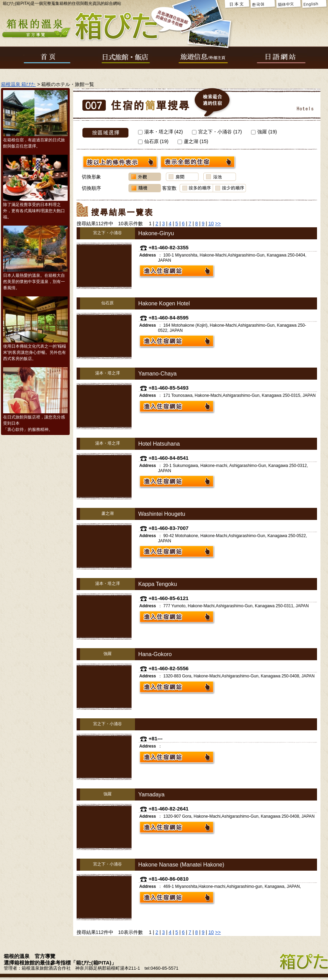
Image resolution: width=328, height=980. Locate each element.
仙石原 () (153, 141)
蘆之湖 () (193, 141)
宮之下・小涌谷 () (217, 132)
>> (218, 224)
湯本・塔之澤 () (161, 132)
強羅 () (264, 132)
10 (211, 224)
